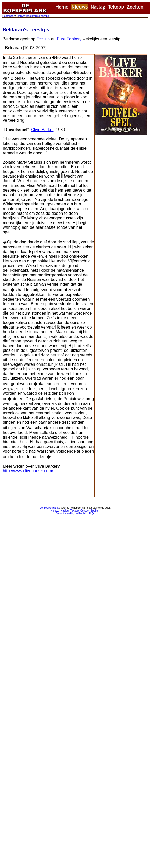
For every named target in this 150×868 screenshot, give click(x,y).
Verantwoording (66, 513)
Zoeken (95, 511)
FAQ (91, 513)
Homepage (9, 16)
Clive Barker (42, 130)
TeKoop (75, 511)
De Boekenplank (49, 508)
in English (81, 513)
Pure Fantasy (69, 39)
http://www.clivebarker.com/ (28, 471)
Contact (85, 511)
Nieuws (21, 16)
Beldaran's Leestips (38, 16)
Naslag (65, 511)
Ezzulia (43, 39)
